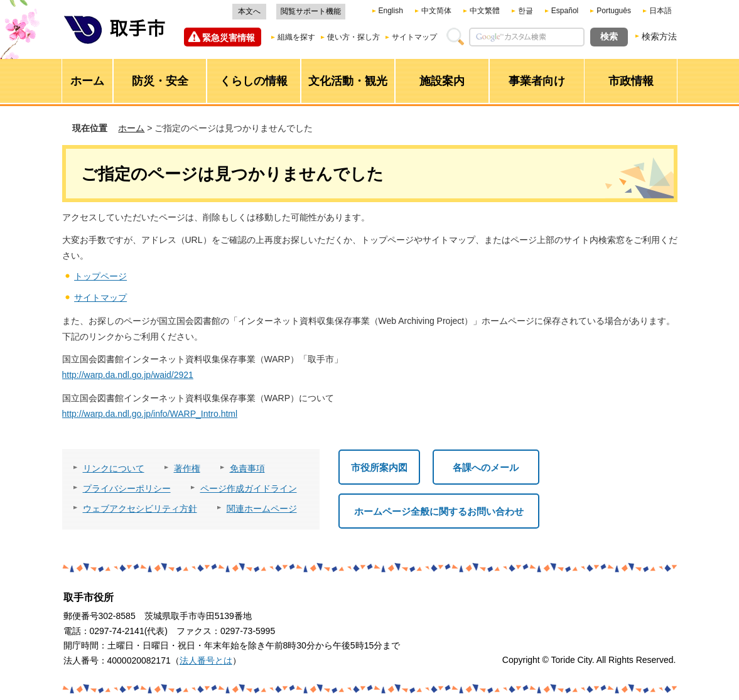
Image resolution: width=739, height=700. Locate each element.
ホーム (131, 128)
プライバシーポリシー (127, 488)
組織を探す (296, 37)
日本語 (661, 11)
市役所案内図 (379, 467)
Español (565, 11)
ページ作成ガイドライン (249, 488)
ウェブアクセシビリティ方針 (140, 509)
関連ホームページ (262, 509)
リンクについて (114, 468)
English (391, 11)
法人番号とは (206, 660)
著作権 (187, 468)
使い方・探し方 (353, 37)
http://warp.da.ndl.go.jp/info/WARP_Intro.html (150, 414)
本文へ (249, 11)
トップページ (100, 276)
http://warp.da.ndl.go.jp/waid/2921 (128, 375)
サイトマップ (414, 37)
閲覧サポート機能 (311, 11)
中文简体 (436, 11)
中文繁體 (485, 11)
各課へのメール (486, 467)
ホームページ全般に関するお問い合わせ (439, 511)
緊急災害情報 (229, 38)
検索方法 (659, 36)
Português (614, 11)
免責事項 (247, 468)
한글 (526, 11)
